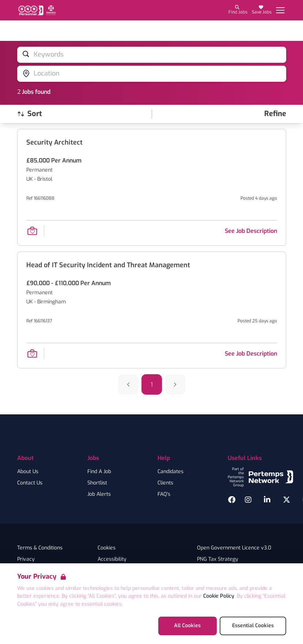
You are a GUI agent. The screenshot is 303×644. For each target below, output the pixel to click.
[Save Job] (32, 231)
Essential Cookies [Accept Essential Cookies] (253, 626)
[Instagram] (248, 500)
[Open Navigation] (280, 10)
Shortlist (97, 483)
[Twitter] (287, 500)
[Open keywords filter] (152, 55)
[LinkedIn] (267, 500)
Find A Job (99, 472)
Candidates (171, 472)
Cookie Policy (219, 596)
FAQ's (164, 494)
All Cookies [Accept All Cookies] (187, 626)
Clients (165, 483)
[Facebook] (232, 500)
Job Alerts (99, 494)
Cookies (107, 548)
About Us (28, 472)
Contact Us (30, 483)
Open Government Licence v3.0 (234, 548)
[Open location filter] (152, 74)
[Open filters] (275, 114)
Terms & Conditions (40, 548)
